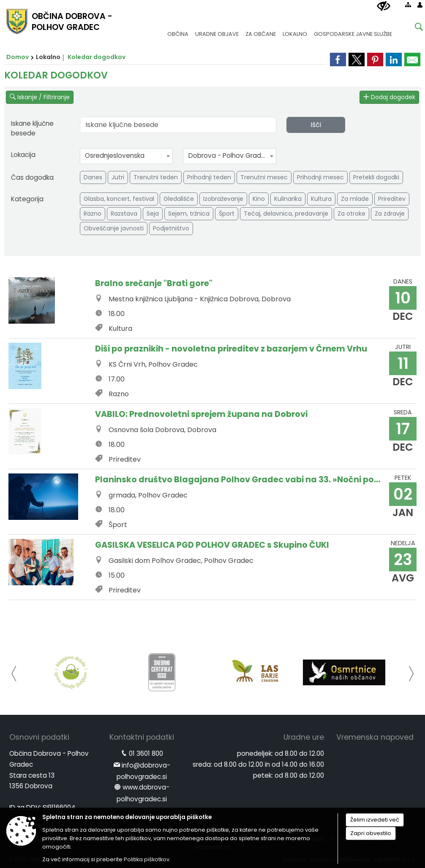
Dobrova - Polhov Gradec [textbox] (229, 155)
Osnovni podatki (39, 737)
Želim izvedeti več (375, 820)
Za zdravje (390, 214)
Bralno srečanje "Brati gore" (154, 283)
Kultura (321, 199)
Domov (18, 57)
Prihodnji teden (209, 177)
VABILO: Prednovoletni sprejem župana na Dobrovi (201, 414)
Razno (93, 214)
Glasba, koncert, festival (119, 199)
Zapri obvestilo (371, 833)
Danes (93, 177)
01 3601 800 (146, 753)
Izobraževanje (223, 199)
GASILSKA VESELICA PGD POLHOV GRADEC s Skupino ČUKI (212, 545)
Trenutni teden (156, 177)
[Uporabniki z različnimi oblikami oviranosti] (384, 6)
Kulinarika (288, 199)
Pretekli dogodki (376, 177)
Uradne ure (304, 737)
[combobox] (127, 156)
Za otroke (351, 214)
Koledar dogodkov (97, 57)
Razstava (124, 214)
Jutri (118, 177)
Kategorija (27, 199)
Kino (259, 199)
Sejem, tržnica (189, 214)
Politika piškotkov (147, 859)
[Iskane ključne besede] (412, 28)
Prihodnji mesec (320, 177)
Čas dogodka (32, 177)
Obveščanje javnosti (114, 228)
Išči (316, 125)
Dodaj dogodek (389, 97)
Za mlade (355, 199)
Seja (153, 214)
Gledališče (179, 199)
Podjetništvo (171, 228)
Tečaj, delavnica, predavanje (286, 214)
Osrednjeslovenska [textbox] (115, 155)
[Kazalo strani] (408, 5)
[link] (412, 59)
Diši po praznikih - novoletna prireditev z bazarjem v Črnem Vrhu (231, 349)
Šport (227, 214)
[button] (14, 674)
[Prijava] (420, 5)
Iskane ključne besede (32, 128)
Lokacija (23, 155)
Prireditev (392, 199)
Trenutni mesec (264, 177)
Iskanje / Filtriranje (40, 97)
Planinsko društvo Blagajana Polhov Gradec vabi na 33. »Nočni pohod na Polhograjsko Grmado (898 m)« (239, 480)
